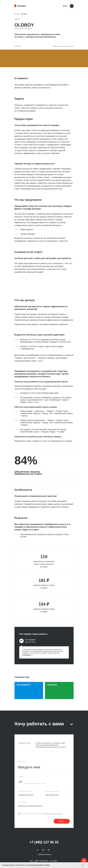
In (38, 850)
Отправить (62, 821)
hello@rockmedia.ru (45, 854)
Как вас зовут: (22, 762)
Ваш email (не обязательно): (25, 791)
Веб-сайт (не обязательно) (52, 791)
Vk (49, 850)
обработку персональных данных (53, 814)
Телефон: (21, 777)
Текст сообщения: (23, 802)
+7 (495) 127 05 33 (44, 842)
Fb (43, 850)
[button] (44, 652)
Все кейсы (24, 14)
